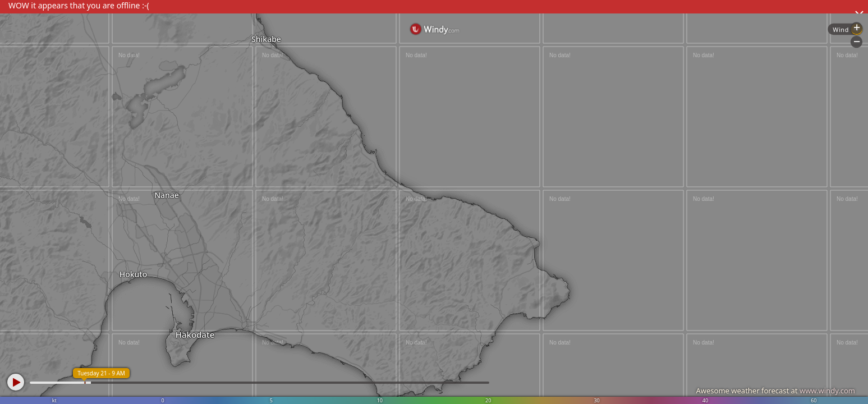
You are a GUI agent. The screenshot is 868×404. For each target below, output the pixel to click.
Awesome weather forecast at (775, 391)
